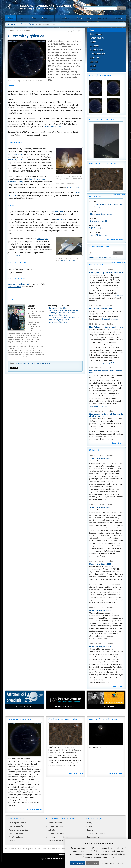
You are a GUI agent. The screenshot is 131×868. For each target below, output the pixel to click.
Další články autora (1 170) (58, 306)
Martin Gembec (26, 31)
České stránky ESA (16, 837)
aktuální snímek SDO (52, 127)
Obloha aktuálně (14, 287)
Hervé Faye (58, 211)
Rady (89, 18)
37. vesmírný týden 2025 (100, 564)
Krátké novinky (97, 264)
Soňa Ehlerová (107, 306)
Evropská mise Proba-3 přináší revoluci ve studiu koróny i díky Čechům (64, 319)
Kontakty (118, 18)
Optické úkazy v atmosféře (97, 833)
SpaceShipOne (43, 239)
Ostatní (93, 66)
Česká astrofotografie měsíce (104, 164)
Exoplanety (94, 46)
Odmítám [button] (93, 863)
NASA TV (12, 841)
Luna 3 (59, 219)
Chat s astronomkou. (110, 319)
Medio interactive (53, 858)
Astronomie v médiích (56, 833)
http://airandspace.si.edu (68, 260)
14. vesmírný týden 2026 (58, 322)
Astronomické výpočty (56, 826)
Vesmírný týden (45, 363)
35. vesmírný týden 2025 (100, 646)
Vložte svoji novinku (118, 263)
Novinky (23, 18)
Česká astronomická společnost (24, 849)
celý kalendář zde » (115, 240)
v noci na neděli (74, 187)
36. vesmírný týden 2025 (100, 610)
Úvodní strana (13, 24)
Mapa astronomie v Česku (58, 837)
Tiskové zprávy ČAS (17, 826)
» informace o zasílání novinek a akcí (103, 257)
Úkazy (31, 24)
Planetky (90, 830)
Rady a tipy (52, 830)
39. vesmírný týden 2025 (100, 458)
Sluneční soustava (97, 38)
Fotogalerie (64, 18)
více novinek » (117, 443)
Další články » (118, 686)
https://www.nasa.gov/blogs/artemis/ (104, 363)
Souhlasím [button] (78, 863)
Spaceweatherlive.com (98, 406)
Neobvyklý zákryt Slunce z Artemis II (106, 272)
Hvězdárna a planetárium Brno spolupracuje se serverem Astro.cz (63, 849)
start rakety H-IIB (15, 154)
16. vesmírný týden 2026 (58, 308)
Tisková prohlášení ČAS (18, 823)
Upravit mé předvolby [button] (113, 863)
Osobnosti (94, 62)
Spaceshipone (20, 363)
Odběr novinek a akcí (100, 247)
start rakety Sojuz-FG (16, 160)
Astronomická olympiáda (19, 830)
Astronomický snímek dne (102, 119)
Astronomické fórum (55, 841)
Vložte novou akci (118, 195)
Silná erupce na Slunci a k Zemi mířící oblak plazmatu (106, 415)
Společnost (102, 18)
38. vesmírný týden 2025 (100, 507)
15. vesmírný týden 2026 (58, 315)
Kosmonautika (96, 34)
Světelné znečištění (97, 54)
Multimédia (94, 58)
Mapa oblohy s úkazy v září (19, 284)
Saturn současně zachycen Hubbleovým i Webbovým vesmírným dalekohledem (64, 312)
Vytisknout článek (76, 31)
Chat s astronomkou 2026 (101, 309)
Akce (34, 18)
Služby (79, 18)
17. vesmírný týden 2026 (19, 719)
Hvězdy (93, 42)
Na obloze (46, 18)
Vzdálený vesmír (96, 50)
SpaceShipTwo (14, 255)
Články (11, 18)
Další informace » (35, 809)
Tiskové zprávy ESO (17, 833)
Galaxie (89, 826)
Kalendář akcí (96, 196)
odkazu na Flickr (117, 296)
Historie (93, 70)
